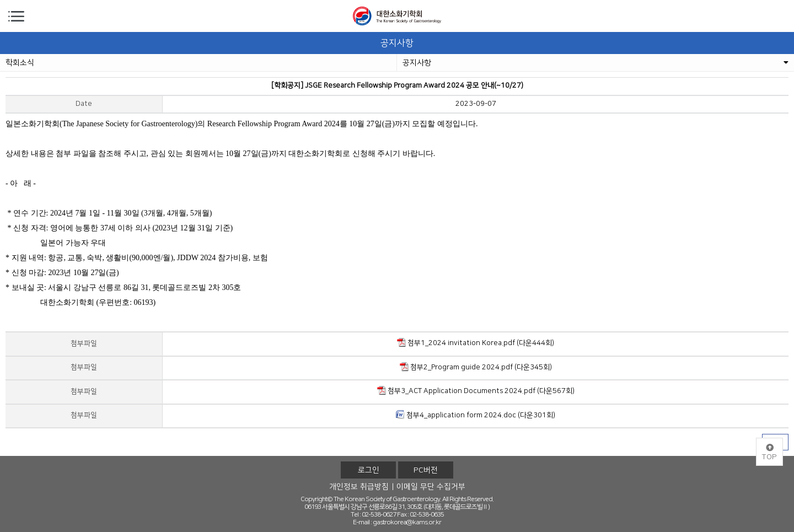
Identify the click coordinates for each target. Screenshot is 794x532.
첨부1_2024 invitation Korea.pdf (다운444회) (476, 342)
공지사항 (595, 63)
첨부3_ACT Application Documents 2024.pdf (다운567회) (476, 390)
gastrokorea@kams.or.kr (407, 522)
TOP (769, 453)
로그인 (369, 470)
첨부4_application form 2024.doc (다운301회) (476, 415)
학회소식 (20, 63)
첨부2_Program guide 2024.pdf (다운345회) (476, 367)
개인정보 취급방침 (359, 487)
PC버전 (426, 470)
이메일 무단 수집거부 (431, 487)
